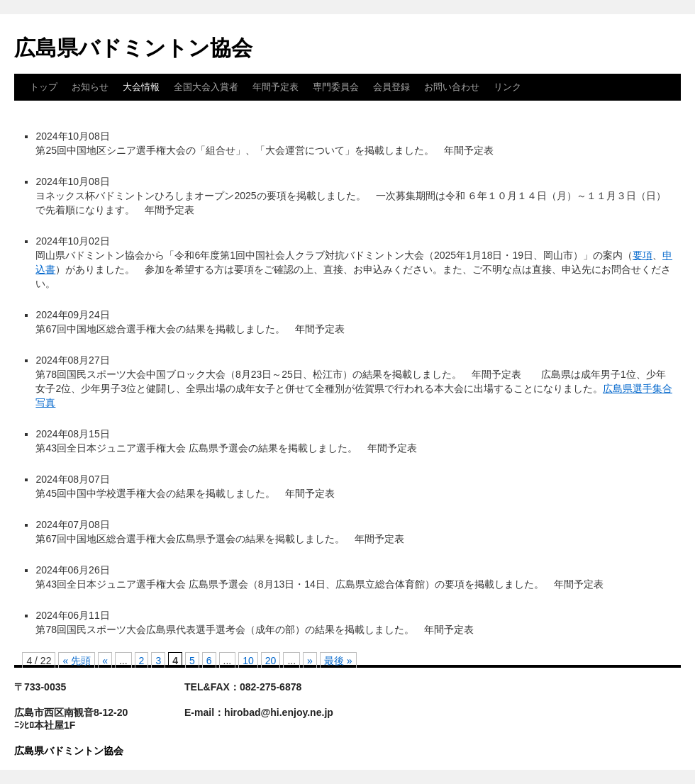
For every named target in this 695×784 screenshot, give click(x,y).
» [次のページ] (310, 661)
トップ (44, 87)
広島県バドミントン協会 (133, 48)
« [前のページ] (105, 661)
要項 (643, 255)
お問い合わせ (452, 87)
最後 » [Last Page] (338, 661)
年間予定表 (276, 87)
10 (248, 661)
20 (271, 661)
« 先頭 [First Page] (77, 661)
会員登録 (391, 87)
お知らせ (90, 87)
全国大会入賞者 (206, 87)
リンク (507, 87)
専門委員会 (336, 87)
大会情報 (141, 87)
